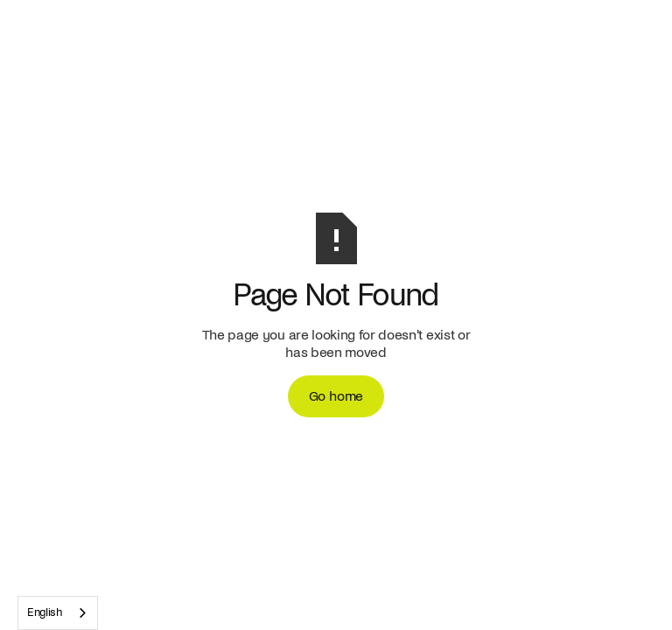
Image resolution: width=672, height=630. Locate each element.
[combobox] (58, 613)
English (45, 612)
